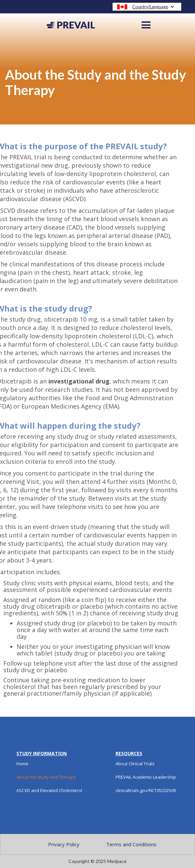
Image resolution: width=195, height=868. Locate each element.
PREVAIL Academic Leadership (146, 777)
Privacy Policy (64, 844)
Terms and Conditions (131, 844)
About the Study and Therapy (46, 777)
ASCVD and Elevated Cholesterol (49, 790)
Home (22, 764)
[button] (147, 7)
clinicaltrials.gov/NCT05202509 (146, 790)
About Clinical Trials (135, 764)
